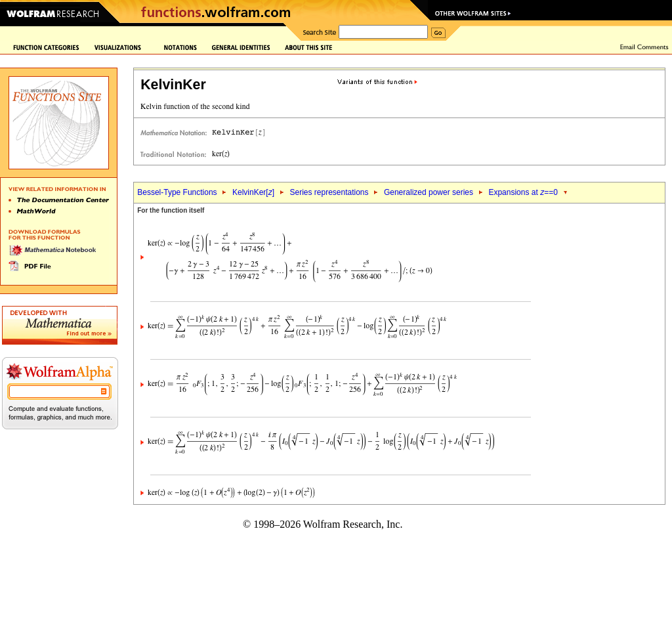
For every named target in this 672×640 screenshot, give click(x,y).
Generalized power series (429, 192)
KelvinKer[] (253, 192)
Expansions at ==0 (523, 192)
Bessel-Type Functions (177, 192)
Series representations (329, 192)
